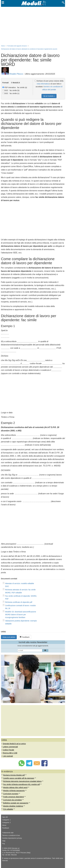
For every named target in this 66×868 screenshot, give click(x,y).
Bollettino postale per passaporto (16, 803)
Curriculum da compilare (12, 800)
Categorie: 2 (6, 823)
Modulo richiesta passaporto (14, 791)
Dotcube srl (16, 848)
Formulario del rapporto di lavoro (17, 46)
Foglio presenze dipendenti (13, 797)
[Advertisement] (33, 25)
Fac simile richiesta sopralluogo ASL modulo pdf (21, 784)
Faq (4, 844)
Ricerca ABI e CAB (10, 753)
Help (4, 841)
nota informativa (43, 84)
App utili (5, 817)
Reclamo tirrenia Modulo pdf (14, 775)
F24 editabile (8, 809)
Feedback (25, 637)
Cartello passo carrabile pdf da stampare (19, 778)
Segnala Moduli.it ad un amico (14, 744)
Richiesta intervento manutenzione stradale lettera (22, 781)
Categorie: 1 (6, 820)
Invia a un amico (9, 637)
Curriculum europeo (11, 794)
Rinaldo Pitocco (16, 74)
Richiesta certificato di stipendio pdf (19, 602)
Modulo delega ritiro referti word (15, 787)
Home (3, 46)
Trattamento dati (8, 833)
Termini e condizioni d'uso (11, 835)
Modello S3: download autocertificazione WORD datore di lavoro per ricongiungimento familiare (21, 615)
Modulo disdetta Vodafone (13, 806)
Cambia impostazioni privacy (12, 838)
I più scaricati (8, 756)
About (4, 825)
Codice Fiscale (8, 750)
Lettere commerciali (10, 747)
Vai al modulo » (49, 96)
